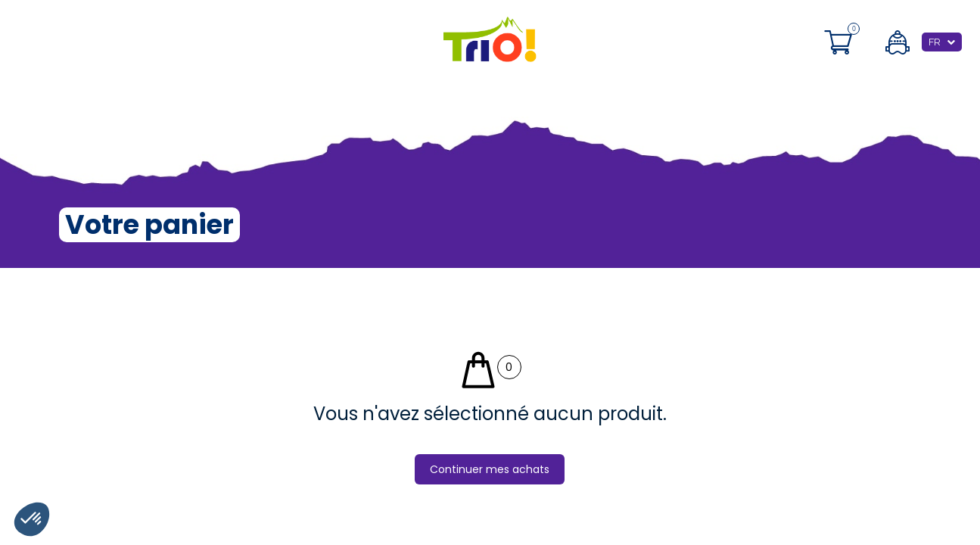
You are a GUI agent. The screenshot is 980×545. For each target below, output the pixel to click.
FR (935, 42)
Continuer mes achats (490, 469)
